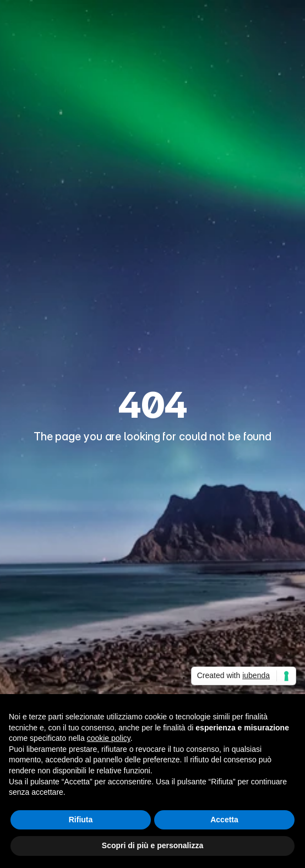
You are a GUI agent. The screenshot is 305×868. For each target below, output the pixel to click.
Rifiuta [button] (81, 820)
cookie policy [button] (109, 738)
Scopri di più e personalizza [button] (153, 845)
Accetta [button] (224, 820)
